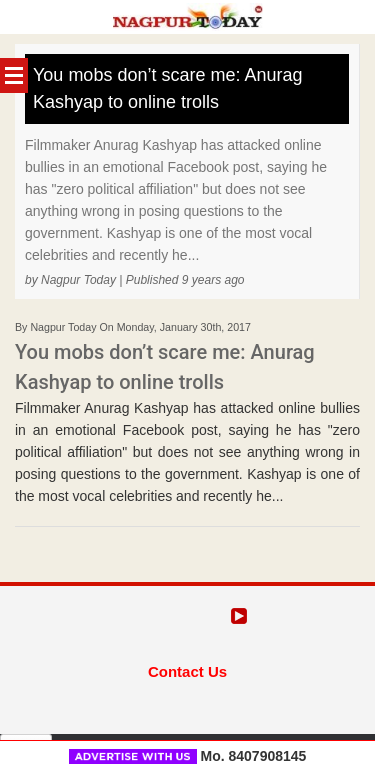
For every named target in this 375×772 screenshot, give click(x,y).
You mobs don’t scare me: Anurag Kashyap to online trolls (168, 88)
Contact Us (187, 671)
